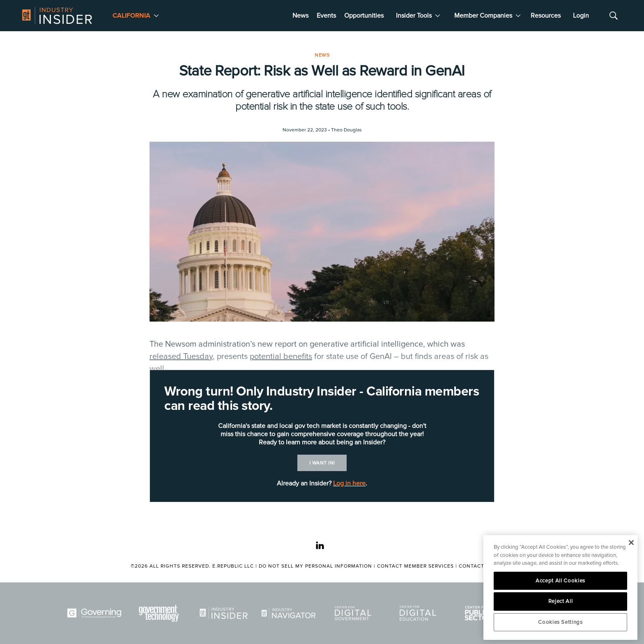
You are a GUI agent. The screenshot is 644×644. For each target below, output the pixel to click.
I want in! (322, 463)
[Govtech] (161, 613)
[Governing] (96, 613)
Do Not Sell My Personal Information (315, 566)
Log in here (349, 483)
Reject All (561, 601)
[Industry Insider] (225, 613)
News (300, 16)
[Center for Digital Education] (419, 613)
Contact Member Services (415, 566)
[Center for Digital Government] (354, 613)
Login (581, 16)
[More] (156, 16)
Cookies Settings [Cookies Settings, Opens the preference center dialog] (560, 622)
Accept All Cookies (560, 581)
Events (326, 16)
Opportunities (364, 16)
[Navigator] (290, 613)
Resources (546, 16)
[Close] (631, 543)
